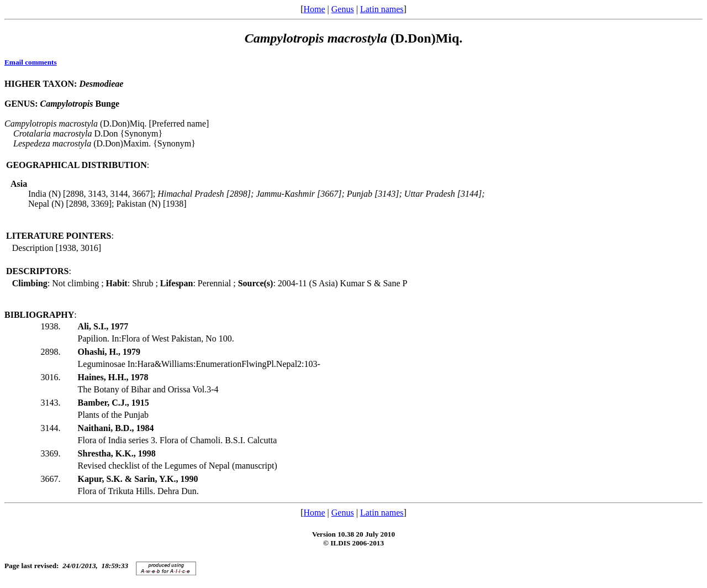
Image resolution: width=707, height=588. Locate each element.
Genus (343, 9)
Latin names (382, 9)
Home (314, 9)
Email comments (31, 62)
